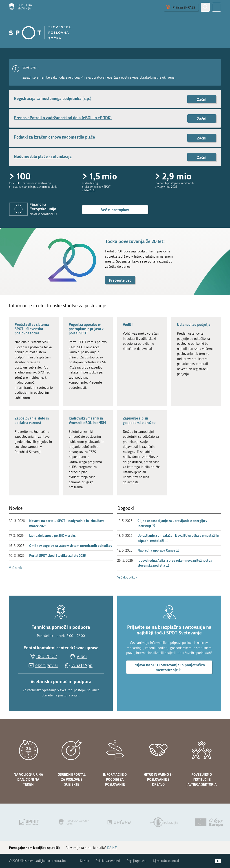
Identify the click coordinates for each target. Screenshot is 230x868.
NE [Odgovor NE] (115, 848)
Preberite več (120, 280)
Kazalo (85, 861)
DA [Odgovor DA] (109, 848)
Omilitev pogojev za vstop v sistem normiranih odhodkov (71, 546)
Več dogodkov (127, 577)
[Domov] (20, 7)
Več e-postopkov (115, 210)
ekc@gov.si (46, 665)
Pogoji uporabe (136, 861)
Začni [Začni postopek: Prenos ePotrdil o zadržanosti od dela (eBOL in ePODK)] (202, 119)
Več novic (16, 568)
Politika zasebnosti (108, 861)
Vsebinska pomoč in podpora (61, 681)
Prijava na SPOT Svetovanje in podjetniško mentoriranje (169, 668)
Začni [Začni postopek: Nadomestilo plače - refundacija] (202, 157)
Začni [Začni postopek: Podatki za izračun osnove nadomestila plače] (202, 138)
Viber (82, 656)
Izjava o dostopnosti (166, 861)
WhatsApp (82, 666)
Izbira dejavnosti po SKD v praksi (53, 535)
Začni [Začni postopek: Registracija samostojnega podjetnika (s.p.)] (202, 99)
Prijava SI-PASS (184, 7)
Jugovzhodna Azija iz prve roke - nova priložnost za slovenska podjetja (175, 563)
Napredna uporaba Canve (158, 550)
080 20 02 (47, 656)
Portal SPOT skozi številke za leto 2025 (57, 555)
